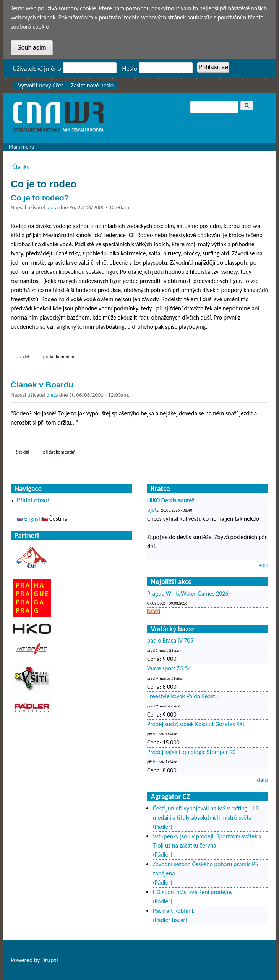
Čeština (54, 519)
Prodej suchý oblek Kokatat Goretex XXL (196, 724)
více (263, 565)
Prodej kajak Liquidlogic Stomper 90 (191, 752)
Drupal (50, 960)
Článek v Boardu (42, 385)
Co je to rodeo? (40, 198)
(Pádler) (163, 827)
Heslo (130, 69)
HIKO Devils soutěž (171, 500)
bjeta (52, 207)
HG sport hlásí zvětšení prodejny (193, 892)
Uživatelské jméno (37, 69)
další (263, 780)
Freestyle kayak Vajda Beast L (183, 696)
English (29, 519)
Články (21, 166)
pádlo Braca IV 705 (170, 640)
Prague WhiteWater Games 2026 (188, 593)
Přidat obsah (34, 500)
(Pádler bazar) (170, 920)
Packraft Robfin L (174, 911)
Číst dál (25, 356)
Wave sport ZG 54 (169, 668)
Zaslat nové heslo (92, 85)
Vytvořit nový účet (41, 85)
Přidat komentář (59, 356)
